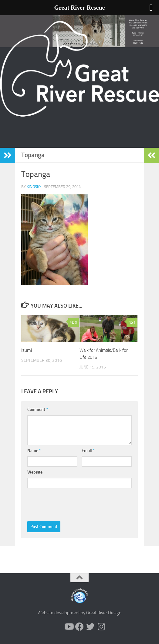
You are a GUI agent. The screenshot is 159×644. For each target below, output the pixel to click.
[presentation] (73, 503)
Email (88, 451)
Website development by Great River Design (79, 613)
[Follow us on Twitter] (90, 627)
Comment (38, 410)
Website (35, 472)
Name (34, 451)
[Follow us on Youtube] (69, 627)
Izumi (27, 350)
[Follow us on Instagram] (101, 627)
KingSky (34, 187)
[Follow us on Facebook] (79, 627)
